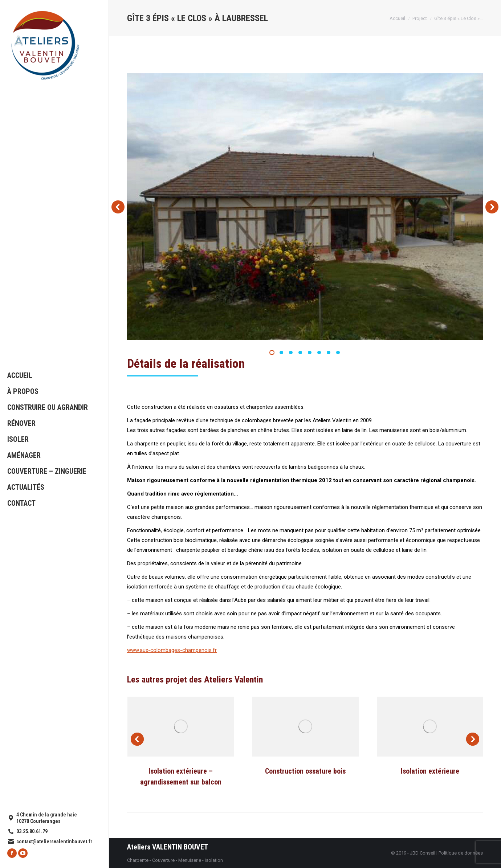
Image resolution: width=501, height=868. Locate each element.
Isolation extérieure (430, 771)
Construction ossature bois (305, 771)
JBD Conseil (423, 853)
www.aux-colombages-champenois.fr (172, 650)
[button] (272, 353)
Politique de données (461, 853)
